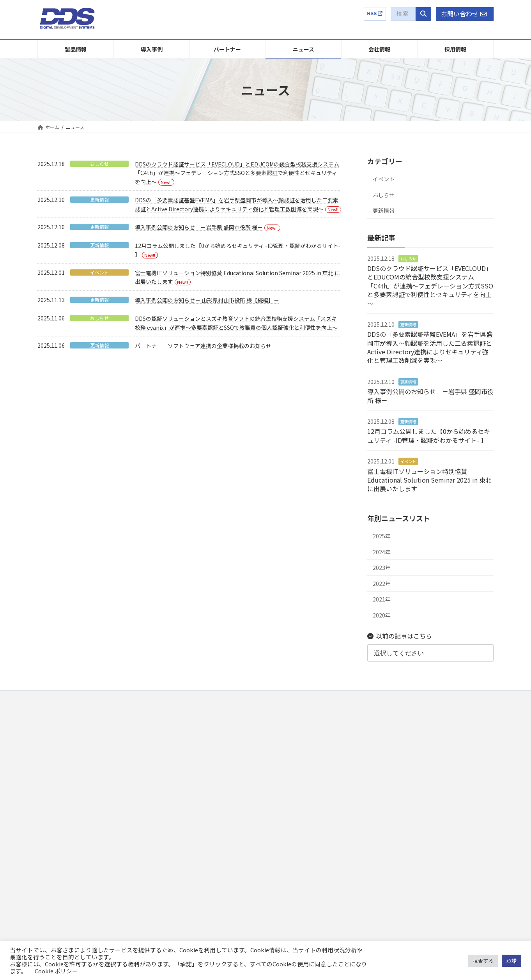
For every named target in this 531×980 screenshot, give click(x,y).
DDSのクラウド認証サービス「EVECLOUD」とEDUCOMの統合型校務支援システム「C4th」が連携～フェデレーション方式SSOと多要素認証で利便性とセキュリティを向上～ (237, 173)
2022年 (382, 584)
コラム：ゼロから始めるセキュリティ (433, 823)
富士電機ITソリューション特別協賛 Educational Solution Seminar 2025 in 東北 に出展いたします (429, 480)
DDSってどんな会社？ (421, 729)
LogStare (56, 824)
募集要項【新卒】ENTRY (428, 770)
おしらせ (99, 164)
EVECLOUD (58, 729)
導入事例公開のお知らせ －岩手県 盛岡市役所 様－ (199, 227)
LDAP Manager (62, 797)
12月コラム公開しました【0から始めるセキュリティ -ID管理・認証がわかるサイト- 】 (429, 436)
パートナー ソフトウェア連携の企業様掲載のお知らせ (203, 346)
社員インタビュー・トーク (426, 742)
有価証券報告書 (297, 824)
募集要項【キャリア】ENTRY (433, 783)
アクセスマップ (297, 797)
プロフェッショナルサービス (77, 878)
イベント (99, 272)
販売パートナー (175, 729)
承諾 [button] (512, 961)
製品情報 (51, 716)
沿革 (285, 783)
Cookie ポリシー (56, 971)
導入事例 (168, 716)
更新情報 (99, 200)
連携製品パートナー (180, 742)
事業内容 (290, 729)
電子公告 (290, 864)
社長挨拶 (290, 756)
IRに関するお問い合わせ (306, 878)
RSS (375, 14)
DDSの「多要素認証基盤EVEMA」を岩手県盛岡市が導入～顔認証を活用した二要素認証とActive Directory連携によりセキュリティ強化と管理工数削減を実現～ (430, 347)
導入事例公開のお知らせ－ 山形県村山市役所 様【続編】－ (207, 300)
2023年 (382, 568)
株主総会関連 (295, 851)
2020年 (382, 615)
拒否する (483, 961)
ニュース (168, 756)
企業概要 (285, 716)
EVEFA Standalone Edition (75, 783)
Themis (54, 742)
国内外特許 (292, 742)
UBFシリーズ (60, 851)
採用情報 (402, 716)
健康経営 (290, 810)
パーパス (290, 770)
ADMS (53, 810)
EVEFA (53, 770)
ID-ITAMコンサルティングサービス (82, 864)
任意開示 (290, 838)
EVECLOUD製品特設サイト (421, 809)
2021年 (382, 600)
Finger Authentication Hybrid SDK (82, 838)
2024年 (382, 552)
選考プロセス (412, 756)
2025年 (382, 536)
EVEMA (54, 756)
